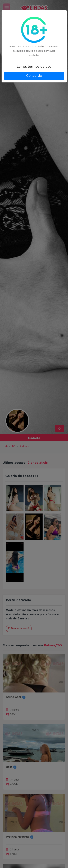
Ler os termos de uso (34, 67)
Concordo (34, 76)
